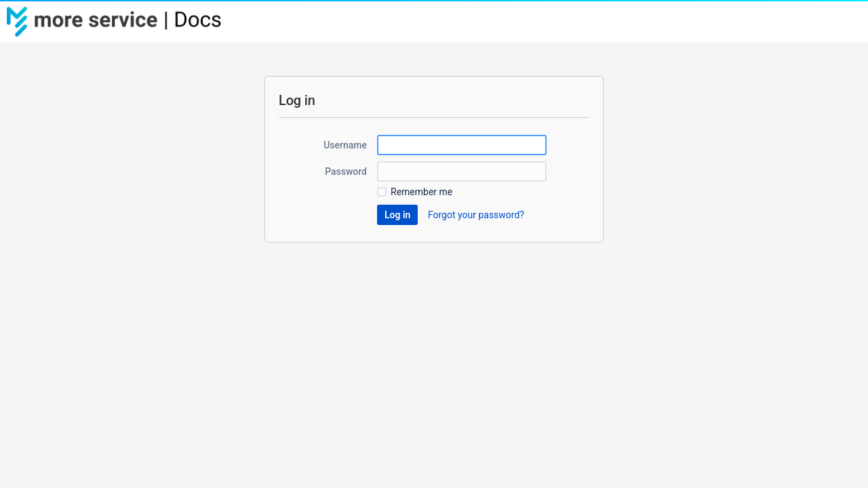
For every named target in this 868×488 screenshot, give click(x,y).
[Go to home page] (122, 22)
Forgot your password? (476, 215)
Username (345, 145)
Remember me (421, 192)
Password (346, 171)
